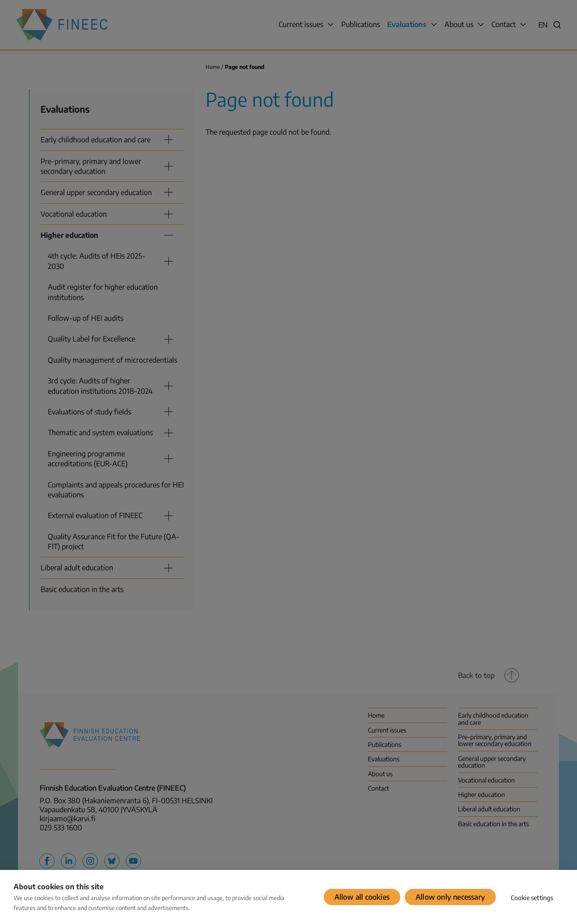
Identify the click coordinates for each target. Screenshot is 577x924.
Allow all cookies (362, 897)
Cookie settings (532, 898)
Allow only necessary (450, 897)
